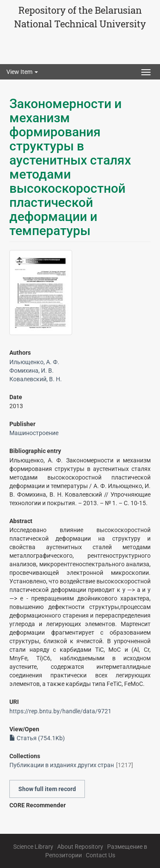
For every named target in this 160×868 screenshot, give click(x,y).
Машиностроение (34, 433)
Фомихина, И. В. (32, 371)
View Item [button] (22, 72)
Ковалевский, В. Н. (36, 379)
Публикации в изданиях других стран (62, 765)
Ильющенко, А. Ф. (34, 362)
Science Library (33, 847)
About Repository (80, 847)
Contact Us (100, 855)
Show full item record (47, 789)
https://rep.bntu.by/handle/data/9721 (60, 711)
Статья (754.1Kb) (37, 738)
